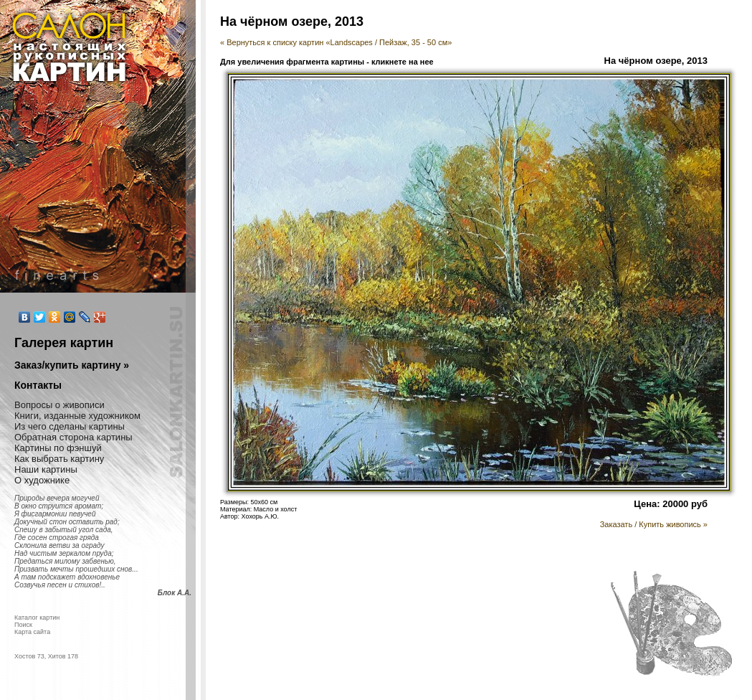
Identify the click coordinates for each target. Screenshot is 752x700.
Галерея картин (64, 343)
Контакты (38, 385)
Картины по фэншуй (58, 448)
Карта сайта (32, 632)
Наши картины (46, 469)
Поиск (23, 625)
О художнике (42, 480)
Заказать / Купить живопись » (654, 524)
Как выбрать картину (59, 459)
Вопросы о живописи (60, 405)
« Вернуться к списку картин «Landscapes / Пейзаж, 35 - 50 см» (336, 42)
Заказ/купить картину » (72, 365)
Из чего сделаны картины (70, 426)
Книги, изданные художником (77, 416)
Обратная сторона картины (73, 437)
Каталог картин (37, 618)
